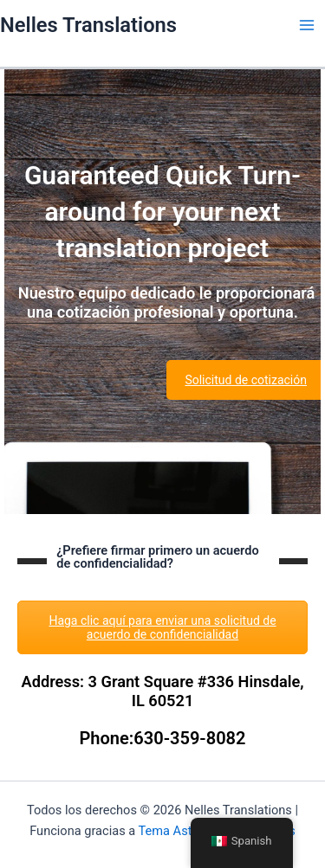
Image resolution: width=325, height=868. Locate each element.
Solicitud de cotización (246, 380)
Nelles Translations (88, 25)
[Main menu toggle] (307, 25)
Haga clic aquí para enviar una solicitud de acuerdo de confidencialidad (162, 627)
